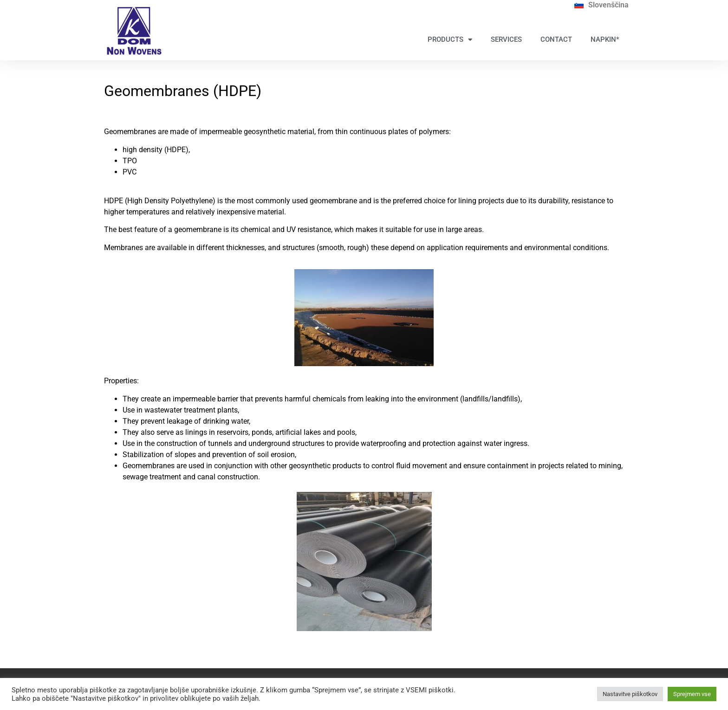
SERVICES (506, 39)
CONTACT (556, 39)
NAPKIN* (605, 39)
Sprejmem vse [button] (692, 694)
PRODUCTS (450, 40)
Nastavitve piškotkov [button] (630, 694)
